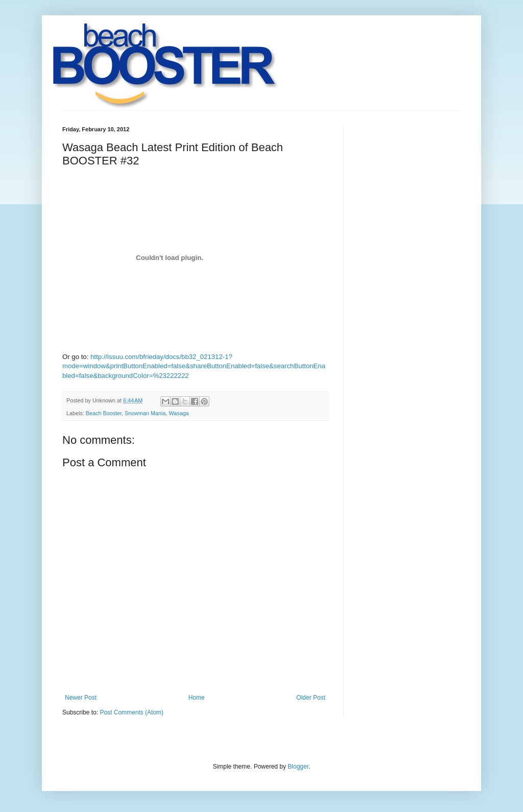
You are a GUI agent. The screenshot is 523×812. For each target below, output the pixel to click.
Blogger (298, 767)
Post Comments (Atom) (132, 712)
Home (197, 698)
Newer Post (81, 698)
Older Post (311, 698)
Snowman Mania (145, 413)
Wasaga (179, 413)
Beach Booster (104, 413)
